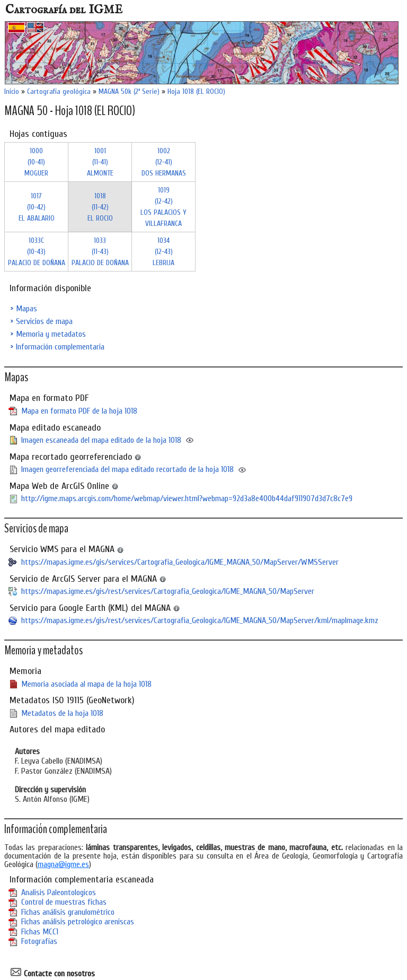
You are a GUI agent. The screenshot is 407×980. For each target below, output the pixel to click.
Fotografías (39, 941)
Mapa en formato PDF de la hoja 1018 (79, 411)
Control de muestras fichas (64, 902)
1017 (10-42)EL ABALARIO (37, 207)
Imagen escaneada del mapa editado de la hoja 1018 (101, 440)
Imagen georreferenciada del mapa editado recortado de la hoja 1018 (127, 469)
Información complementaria (60, 347)
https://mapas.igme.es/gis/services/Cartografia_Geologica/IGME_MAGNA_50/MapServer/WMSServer (180, 562)
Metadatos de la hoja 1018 (62, 713)
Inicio (12, 91)
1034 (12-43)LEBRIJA (163, 252)
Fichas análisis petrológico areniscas (78, 922)
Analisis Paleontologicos (59, 892)
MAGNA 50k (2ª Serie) (129, 91)
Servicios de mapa (44, 321)
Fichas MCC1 (40, 932)
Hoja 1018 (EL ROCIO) (196, 91)
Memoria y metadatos (51, 334)
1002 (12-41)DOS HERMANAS (164, 162)
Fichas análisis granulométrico (68, 912)
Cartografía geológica (59, 91)
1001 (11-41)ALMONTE (100, 162)
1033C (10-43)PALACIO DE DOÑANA (37, 252)
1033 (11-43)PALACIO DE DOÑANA (100, 252)
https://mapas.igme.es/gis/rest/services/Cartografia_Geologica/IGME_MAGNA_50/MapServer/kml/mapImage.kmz (200, 620)
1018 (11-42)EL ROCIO (100, 207)
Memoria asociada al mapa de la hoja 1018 (86, 684)
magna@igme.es (63, 864)
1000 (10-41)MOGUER (36, 162)
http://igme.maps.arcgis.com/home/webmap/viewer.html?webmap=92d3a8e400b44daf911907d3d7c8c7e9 (187, 498)
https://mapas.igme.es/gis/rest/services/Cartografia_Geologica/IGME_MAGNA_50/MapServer (168, 591)
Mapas (26, 309)
